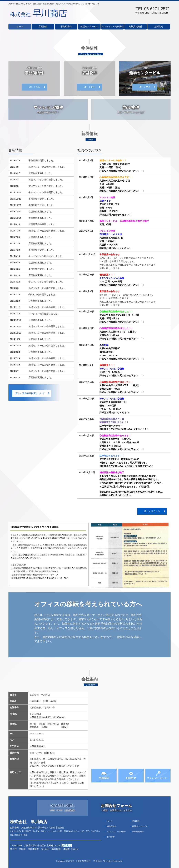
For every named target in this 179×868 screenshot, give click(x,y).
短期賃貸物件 (136, 26)
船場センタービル (89, 26)
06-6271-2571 (157, 9)
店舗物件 (43, 26)
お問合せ (159, 26)
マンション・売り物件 (112, 26)
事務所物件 (66, 26)
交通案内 (67, 845)
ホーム (20, 26)
